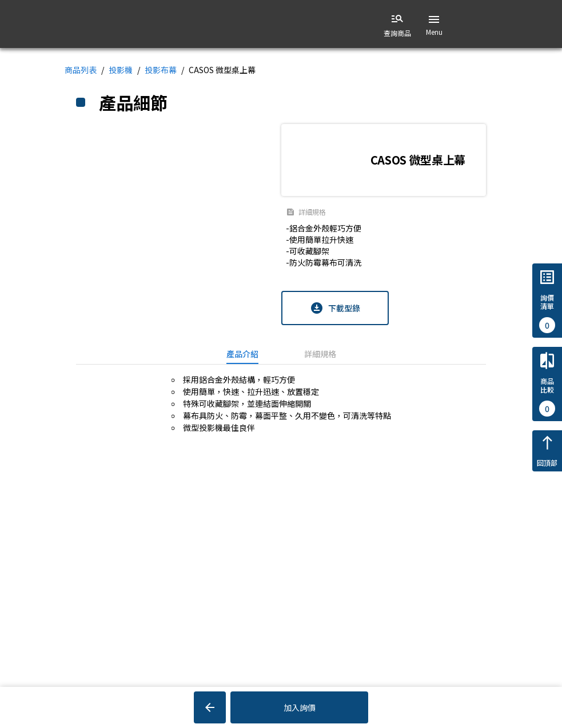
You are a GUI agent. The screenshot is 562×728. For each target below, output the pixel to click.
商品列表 (81, 70)
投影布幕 (161, 70)
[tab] (242, 354)
